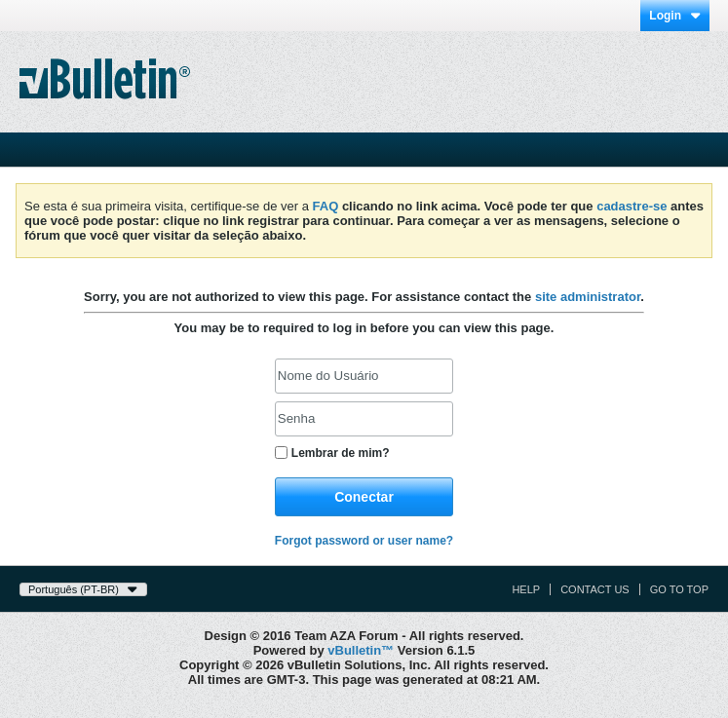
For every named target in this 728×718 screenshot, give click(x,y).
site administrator (588, 297)
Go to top (679, 589)
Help (526, 589)
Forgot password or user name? (364, 541)
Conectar (364, 497)
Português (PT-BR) (83, 589)
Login (675, 16)
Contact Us (595, 589)
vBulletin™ (361, 650)
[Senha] (364, 419)
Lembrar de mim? (332, 453)
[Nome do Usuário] (364, 376)
